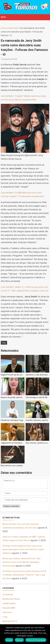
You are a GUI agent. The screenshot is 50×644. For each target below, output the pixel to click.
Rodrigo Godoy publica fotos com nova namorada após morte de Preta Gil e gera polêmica (23, 549)
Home (3, 28)
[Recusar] (47, 634)
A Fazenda (8, 594)
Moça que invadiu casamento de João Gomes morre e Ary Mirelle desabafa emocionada (21, 562)
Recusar (19, 640)
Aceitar (9, 640)
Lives (5, 617)
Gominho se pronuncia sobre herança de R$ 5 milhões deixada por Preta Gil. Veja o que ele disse (24, 575)
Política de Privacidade (36, 640)
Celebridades (13, 28)
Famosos (7, 612)
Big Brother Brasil (11, 599)
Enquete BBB (9, 608)
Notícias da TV (10, 621)
